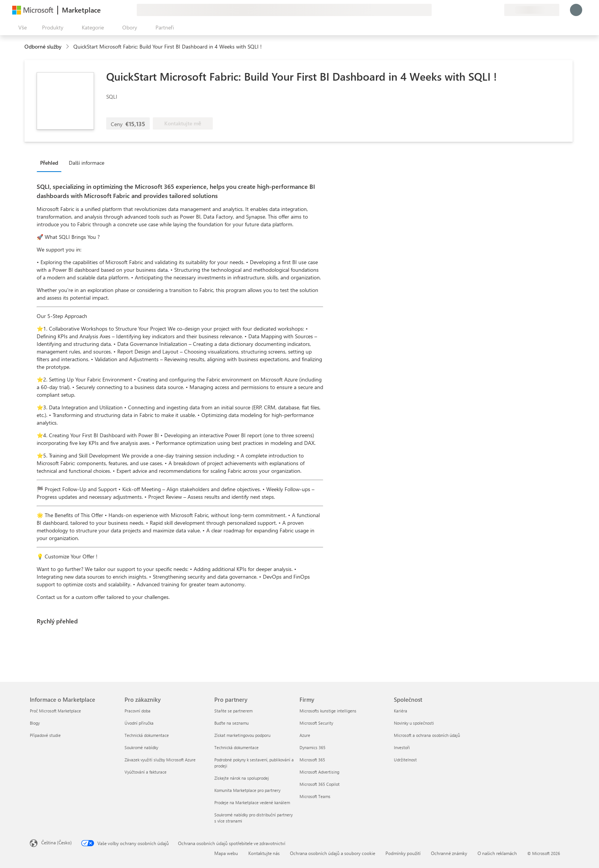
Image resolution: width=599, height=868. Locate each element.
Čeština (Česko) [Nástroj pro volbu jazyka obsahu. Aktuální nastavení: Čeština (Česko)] (57, 842)
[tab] (51, 162)
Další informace (87, 163)
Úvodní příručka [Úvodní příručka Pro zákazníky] (139, 723)
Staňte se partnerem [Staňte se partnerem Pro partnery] (233, 711)
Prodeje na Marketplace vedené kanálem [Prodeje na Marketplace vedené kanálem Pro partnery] (252, 802)
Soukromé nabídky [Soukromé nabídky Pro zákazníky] (141, 747)
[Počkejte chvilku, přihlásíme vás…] (576, 10)
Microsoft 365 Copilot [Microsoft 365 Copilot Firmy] (320, 784)
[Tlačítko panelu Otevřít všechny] (21, 28)
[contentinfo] (68, 47)
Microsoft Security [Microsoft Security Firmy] (316, 723)
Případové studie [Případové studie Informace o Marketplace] (45, 735)
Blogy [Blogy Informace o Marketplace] (35, 723)
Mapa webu (226, 853)
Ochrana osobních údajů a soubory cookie (333, 853)
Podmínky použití (403, 853)
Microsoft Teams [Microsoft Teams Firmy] (315, 796)
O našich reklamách (497, 853)
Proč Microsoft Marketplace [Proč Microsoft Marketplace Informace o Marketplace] (55, 711)
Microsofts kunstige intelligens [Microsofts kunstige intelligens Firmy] (328, 711)
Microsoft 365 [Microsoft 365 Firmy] (312, 760)
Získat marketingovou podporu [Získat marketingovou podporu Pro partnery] (242, 735)
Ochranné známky (449, 853)
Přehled (49, 163)
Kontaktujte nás (264, 853)
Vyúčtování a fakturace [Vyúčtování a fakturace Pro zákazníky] (146, 772)
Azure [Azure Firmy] (305, 735)
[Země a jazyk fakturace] (532, 10)
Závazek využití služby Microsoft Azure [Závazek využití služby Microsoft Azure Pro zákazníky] (160, 760)
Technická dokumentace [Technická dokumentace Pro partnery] (236, 747)
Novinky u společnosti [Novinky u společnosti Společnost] (414, 723)
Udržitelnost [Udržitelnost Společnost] (405, 760)
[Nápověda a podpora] (480, 10)
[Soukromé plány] (498, 10)
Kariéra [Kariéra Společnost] (401, 711)
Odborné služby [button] (43, 46)
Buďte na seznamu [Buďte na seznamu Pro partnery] (232, 723)
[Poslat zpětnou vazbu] (471, 10)
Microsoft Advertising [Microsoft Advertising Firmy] (319, 772)
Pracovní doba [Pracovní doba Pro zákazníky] (138, 711)
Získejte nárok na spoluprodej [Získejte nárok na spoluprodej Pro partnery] (242, 778)
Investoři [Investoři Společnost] (402, 747)
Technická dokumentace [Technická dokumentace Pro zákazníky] (147, 735)
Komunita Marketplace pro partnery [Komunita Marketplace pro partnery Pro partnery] (247, 790)
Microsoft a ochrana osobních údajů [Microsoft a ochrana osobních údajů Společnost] (427, 735)
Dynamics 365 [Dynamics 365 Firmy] (312, 747)
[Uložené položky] (489, 10)
